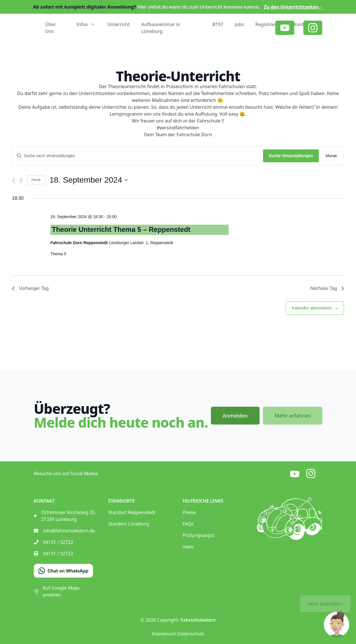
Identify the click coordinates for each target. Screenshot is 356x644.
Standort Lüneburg (129, 524)
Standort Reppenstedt (132, 512)
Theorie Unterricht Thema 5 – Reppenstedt (121, 229)
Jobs (239, 24)
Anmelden (235, 416)
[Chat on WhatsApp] (63, 571)
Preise (189, 512)
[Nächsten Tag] (21, 180)
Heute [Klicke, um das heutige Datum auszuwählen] (36, 180)
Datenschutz (191, 634)
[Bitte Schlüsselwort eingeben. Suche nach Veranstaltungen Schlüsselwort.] (138, 156)
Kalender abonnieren (312, 308)
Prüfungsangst (198, 535)
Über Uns (51, 28)
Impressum (164, 634)
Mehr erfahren (293, 416)
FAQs (188, 524)
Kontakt (302, 24)
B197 (218, 24)
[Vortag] (14, 180)
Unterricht (118, 24)
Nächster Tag (327, 288)
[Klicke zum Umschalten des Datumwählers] (89, 180)
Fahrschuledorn (198, 620)
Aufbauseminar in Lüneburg (161, 28)
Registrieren (269, 24)
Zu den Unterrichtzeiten (293, 7)
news (188, 547)
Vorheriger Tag (30, 288)
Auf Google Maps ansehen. (57, 591)
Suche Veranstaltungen (291, 156)
